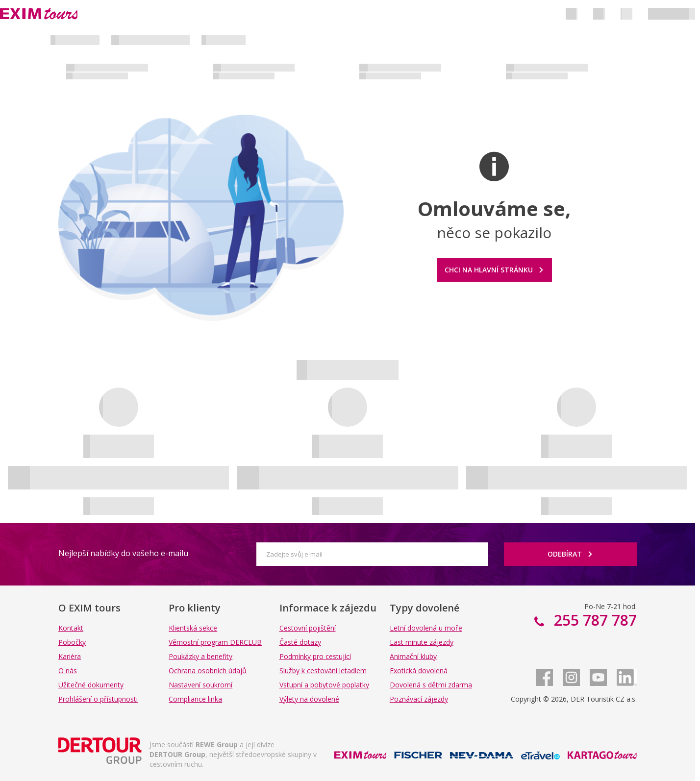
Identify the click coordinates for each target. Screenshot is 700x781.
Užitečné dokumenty (91, 685)
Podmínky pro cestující (315, 656)
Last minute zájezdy (422, 642)
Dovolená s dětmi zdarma (431, 685)
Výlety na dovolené (309, 699)
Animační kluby (413, 656)
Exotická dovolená (419, 671)
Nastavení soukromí (200, 685)
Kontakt (71, 628)
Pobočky (72, 642)
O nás (68, 671)
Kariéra (70, 656)
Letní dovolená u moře (426, 628)
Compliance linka (195, 699)
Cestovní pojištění (308, 628)
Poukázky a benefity (200, 656)
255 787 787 (593, 620)
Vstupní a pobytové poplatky (324, 685)
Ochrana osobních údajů (208, 671)
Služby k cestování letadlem (323, 671)
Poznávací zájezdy (419, 699)
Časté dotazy (300, 642)
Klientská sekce (193, 628)
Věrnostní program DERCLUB (215, 642)
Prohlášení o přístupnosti (98, 699)
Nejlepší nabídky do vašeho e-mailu (123, 553)
